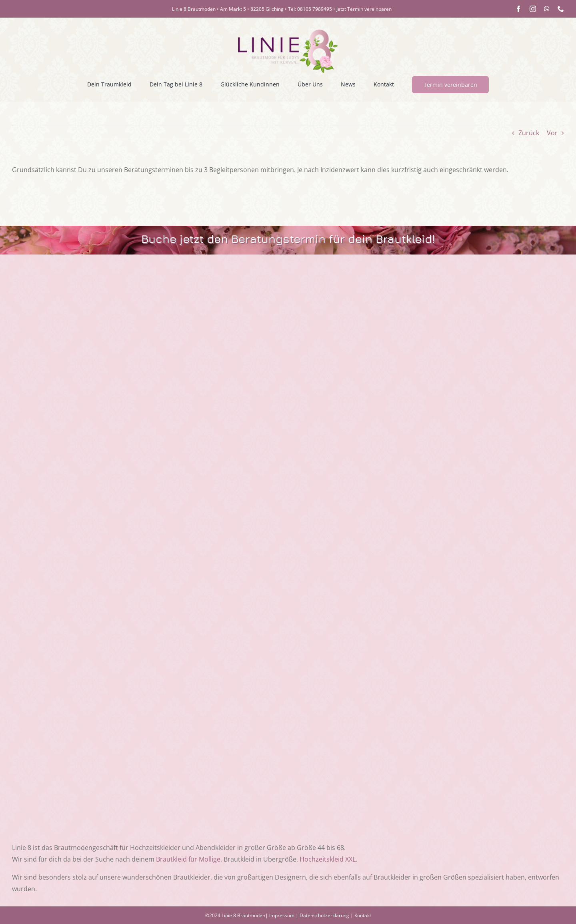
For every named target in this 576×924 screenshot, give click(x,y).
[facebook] (518, 9)
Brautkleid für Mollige (188, 859)
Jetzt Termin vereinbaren (364, 9)
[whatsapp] (547, 9)
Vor (552, 133)
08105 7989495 (315, 9)
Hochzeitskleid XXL (328, 859)
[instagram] (533, 9)
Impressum (282, 915)
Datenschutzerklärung (324, 915)
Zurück (529, 133)
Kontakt (363, 915)
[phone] (561, 9)
